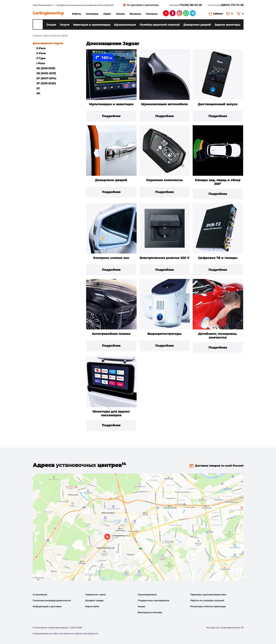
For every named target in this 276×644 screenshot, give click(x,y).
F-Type (41, 58)
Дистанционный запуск (218, 104)
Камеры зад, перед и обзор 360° (218, 182)
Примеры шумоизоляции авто (208, 595)
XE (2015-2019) (46, 68)
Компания (92, 14)
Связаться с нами (95, 595)
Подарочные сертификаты (153, 600)
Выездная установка (150, 612)
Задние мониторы (227, 25)
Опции (51, 25)
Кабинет (218, 14)
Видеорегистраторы (164, 334)
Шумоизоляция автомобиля (164, 104)
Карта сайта (92, 606)
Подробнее (111, 116)
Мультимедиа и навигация (111, 104)
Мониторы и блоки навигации (208, 606)
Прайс (107, 14)
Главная (37, 36)
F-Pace (41, 53)
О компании (40, 595)
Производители (147, 595)
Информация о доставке (47, 606)
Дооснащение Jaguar (48, 43)
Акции (141, 606)
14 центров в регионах (143, 5)
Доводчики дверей (197, 25)
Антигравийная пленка (111, 334)
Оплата (120, 14)
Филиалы (135, 14)
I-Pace (41, 63)
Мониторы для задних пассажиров (111, 413)
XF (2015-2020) (46, 83)
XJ (38, 88)
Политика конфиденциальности (52, 600)
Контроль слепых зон (111, 258)
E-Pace (41, 48)
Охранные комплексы (164, 180)
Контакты (152, 14)
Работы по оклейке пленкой (207, 600)
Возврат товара (94, 600)
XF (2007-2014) (46, 78)
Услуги (65, 25)
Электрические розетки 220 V (164, 258)
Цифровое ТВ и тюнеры (218, 258)
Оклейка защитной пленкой (160, 25)
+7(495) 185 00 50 (190, 5)
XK (38, 93)
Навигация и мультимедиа (92, 25)
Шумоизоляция (125, 25)
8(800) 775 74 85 (232, 5)
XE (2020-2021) (46, 73)
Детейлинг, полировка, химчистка (218, 336)
